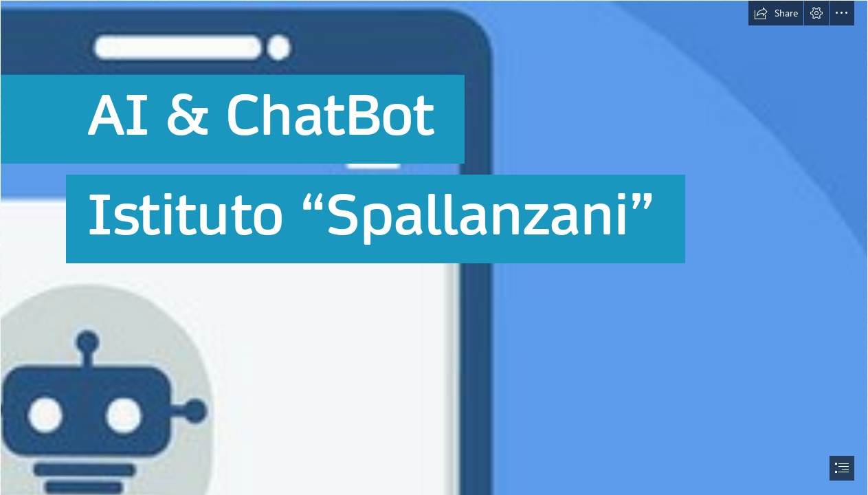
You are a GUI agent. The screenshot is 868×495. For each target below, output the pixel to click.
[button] (776, 13)
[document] (434, 247)
